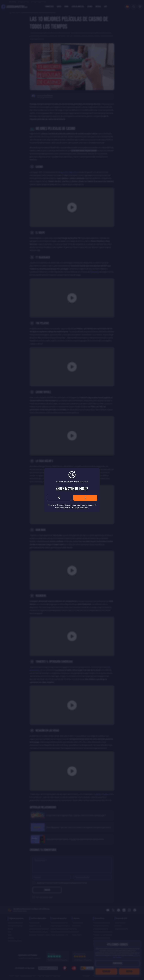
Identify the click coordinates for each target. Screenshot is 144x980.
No (59, 498)
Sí (85, 498)
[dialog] (72, 490)
